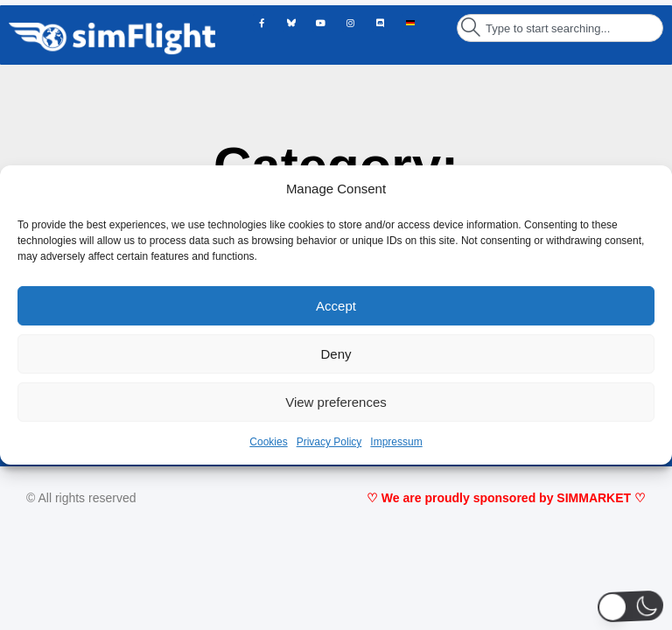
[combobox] (560, 28)
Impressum (396, 442)
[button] (630, 606)
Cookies (268, 442)
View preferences (336, 402)
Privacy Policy (329, 442)
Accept (336, 306)
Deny (336, 354)
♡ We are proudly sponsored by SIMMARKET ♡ (506, 498)
